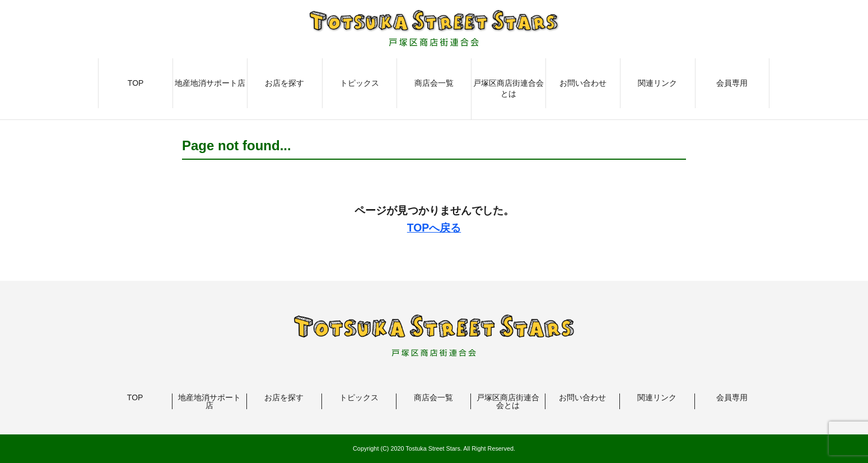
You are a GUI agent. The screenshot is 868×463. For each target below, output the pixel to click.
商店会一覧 (434, 83)
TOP (136, 83)
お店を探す (284, 83)
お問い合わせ (583, 83)
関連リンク (657, 83)
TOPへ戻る (434, 228)
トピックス (360, 83)
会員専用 (732, 83)
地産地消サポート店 (210, 83)
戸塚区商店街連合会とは (508, 89)
